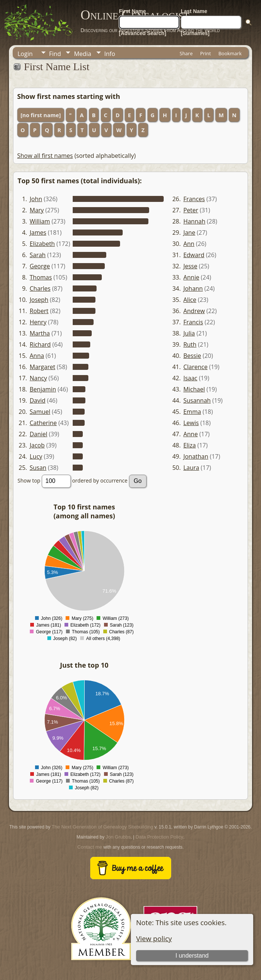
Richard (40, 344)
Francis (193, 322)
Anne (191, 434)
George (40, 266)
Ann (189, 244)
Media (82, 54)
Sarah (38, 255)
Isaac (191, 378)
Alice (190, 300)
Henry (38, 322)
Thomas (41, 277)
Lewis (191, 423)
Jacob (37, 445)
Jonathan (196, 456)
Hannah (194, 221)
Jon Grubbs (118, 837)
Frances (194, 199)
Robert (39, 311)
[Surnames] (195, 33)
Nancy (38, 378)
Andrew (194, 311)
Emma (192, 412)
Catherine (43, 423)
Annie (191, 277)
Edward (194, 255)
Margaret (43, 367)
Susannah (197, 400)
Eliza (190, 445)
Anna (37, 356)
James (38, 232)
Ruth (190, 344)
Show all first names (45, 156)
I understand (192, 956)
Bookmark (230, 53)
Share (186, 53)
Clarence (196, 367)
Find (55, 54)
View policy (154, 938)
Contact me (89, 847)
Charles (40, 288)
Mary (37, 210)
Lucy (36, 456)
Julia (189, 333)
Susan (38, 468)
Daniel (39, 434)
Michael (194, 389)
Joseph (39, 300)
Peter (191, 210)
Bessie (192, 356)
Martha (40, 333)
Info (110, 54)
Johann (193, 288)
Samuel (40, 412)
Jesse (191, 266)
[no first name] (41, 115)
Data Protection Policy (160, 837)
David (38, 400)
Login (25, 54)
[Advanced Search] (143, 33)
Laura (191, 468)
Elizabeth (43, 244)
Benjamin (43, 389)
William (40, 221)
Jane (189, 232)
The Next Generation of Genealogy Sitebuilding (102, 827)
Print (206, 53)
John (36, 199)
